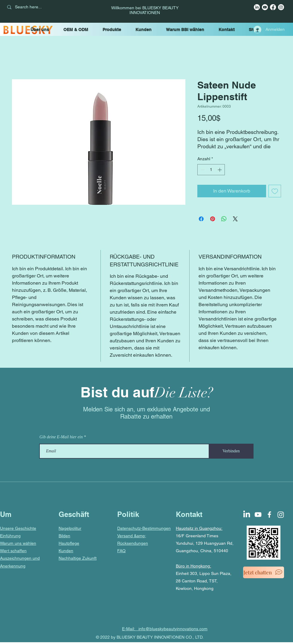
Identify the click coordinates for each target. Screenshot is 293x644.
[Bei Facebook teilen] (201, 219)
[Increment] (220, 170)
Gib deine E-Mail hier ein (61, 437)
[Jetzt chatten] (264, 572)
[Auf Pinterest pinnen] (213, 219)
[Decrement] (202, 170)
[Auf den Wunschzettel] (275, 191)
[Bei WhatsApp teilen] (224, 219)
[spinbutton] (211, 170)
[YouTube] (265, 7)
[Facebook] (273, 7)
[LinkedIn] (257, 7)
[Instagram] (281, 7)
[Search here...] (46, 7)
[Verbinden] (231, 451)
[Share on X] (235, 219)
